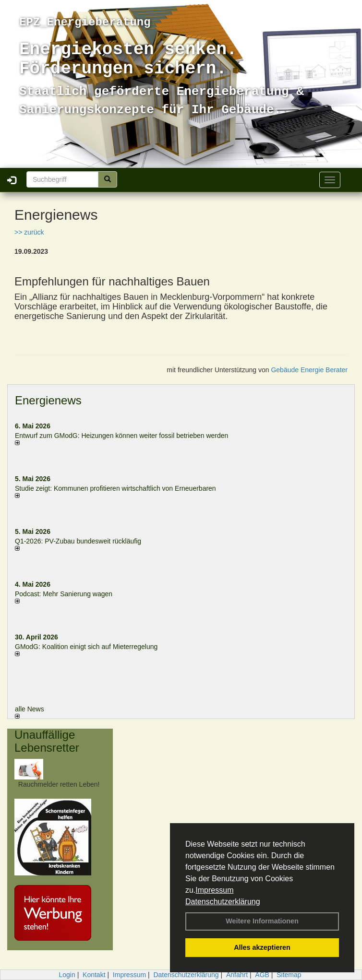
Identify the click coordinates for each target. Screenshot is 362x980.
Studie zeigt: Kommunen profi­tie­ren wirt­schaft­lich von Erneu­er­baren (115, 488)
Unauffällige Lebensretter (47, 741)
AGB (262, 975)
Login (67, 975)
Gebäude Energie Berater (309, 370)
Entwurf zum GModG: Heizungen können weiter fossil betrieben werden (121, 436)
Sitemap (289, 975)
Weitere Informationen (262, 921)
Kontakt (94, 975)
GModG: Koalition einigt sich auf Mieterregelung (86, 647)
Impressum (214, 890)
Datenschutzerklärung (223, 902)
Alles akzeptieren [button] (262, 947)
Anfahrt (237, 975)
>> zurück (29, 232)
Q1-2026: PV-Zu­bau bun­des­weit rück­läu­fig (78, 541)
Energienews (48, 400)
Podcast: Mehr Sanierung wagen (64, 594)
